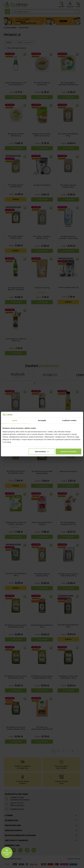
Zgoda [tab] (15, 420)
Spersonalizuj (42, 451)
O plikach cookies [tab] (69, 420)
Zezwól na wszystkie (68, 451)
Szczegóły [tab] (42, 420)
